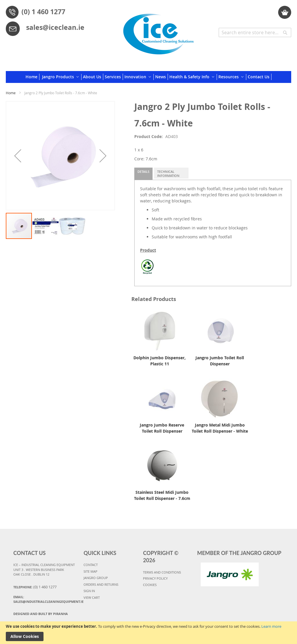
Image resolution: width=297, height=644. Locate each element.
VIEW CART (92, 597)
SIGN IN (89, 591)
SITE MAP (90, 571)
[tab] (143, 174)
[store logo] (159, 32)
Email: (46, 599)
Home (11, 93)
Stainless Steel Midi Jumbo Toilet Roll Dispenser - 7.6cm (162, 495)
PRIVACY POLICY (155, 578)
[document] (148, 633)
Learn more (271, 626)
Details (143, 172)
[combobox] (255, 32)
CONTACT (91, 565)
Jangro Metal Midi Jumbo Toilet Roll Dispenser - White (220, 428)
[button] (18, 156)
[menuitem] (32, 77)
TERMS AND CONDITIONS (162, 572)
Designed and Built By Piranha (41, 614)
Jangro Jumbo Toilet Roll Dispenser (220, 361)
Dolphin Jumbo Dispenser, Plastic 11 (160, 361)
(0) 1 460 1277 (43, 12)
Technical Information (168, 174)
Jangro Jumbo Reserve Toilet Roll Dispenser (162, 428)
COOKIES (150, 585)
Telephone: (35, 587)
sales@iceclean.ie (55, 27)
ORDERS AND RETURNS (101, 584)
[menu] (148, 77)
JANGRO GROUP (96, 578)
